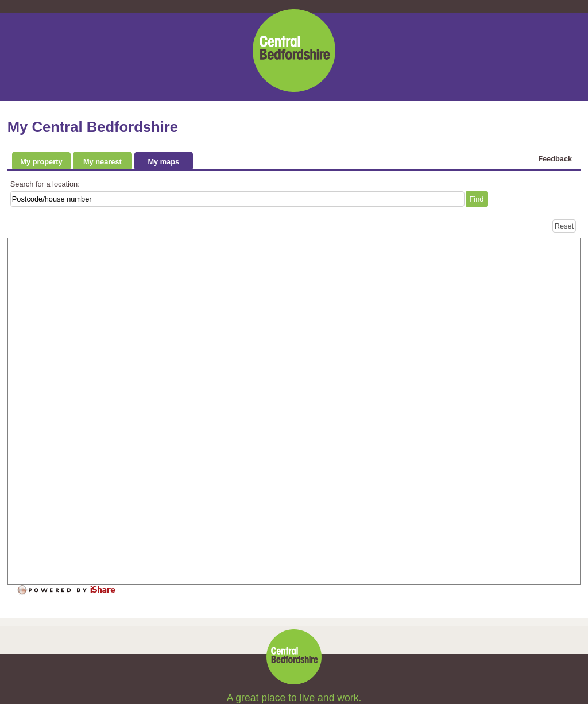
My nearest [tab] (102, 162)
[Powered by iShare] (74, 590)
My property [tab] (41, 162)
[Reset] (564, 226)
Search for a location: (45, 184)
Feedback (555, 159)
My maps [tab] (163, 162)
